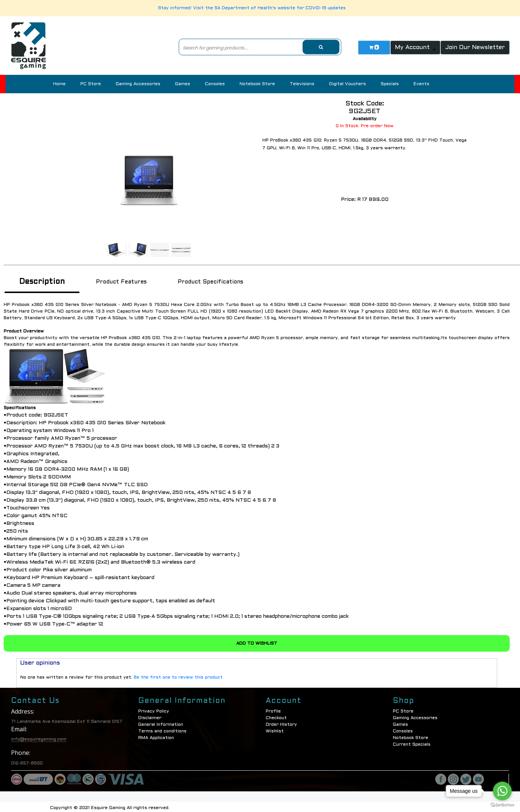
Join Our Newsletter (475, 47)
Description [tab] (42, 281)
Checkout (276, 715)
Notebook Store (257, 84)
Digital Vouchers (348, 84)
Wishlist (275, 728)
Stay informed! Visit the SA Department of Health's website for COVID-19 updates (252, 8)
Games (183, 84)
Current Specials (412, 741)
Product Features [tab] (122, 281)
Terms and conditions (162, 728)
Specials (390, 84)
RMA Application (156, 735)
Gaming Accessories (138, 84)
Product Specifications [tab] (212, 281)
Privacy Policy (154, 708)
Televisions (302, 84)
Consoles (215, 84)
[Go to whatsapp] (502, 791)
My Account (413, 47)
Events (421, 84)
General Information (161, 721)
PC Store (91, 84)
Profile (273, 708)
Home (59, 84)
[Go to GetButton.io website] (502, 805)
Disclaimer (150, 715)
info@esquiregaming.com (39, 736)
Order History (281, 721)
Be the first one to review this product (178, 674)
